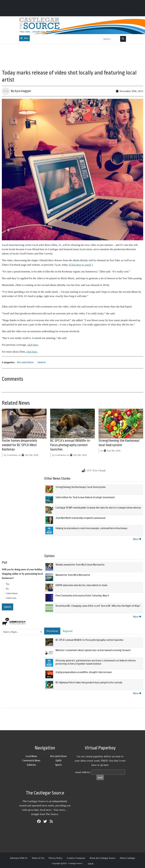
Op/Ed (58, 761)
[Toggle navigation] (24, 38)
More (137, 539)
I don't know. (12, 593)
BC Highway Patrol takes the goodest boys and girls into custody (89, 682)
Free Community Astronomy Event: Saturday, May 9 (82, 596)
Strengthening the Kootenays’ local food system (81, 487)
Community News (31, 761)
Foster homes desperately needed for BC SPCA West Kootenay (19, 445)
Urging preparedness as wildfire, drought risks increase (84, 672)
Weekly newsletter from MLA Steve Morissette (80, 565)
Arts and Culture (25, 362)
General (42, 362)
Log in (91, 863)
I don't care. (11, 598)
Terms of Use (38, 858)
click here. (33, 345)
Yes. (8, 584)
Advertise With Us (19, 858)
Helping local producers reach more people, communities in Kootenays (91, 528)
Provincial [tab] (52, 631)
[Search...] (111, 39)
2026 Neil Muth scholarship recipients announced (80, 518)
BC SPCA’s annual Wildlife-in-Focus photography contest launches (71, 445)
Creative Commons (76, 858)
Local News (31, 756)
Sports (58, 765)
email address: (83, 772)
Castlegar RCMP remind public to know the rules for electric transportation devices (98, 508)
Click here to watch (80, 265)
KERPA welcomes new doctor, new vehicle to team (81, 585)
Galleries (31, 765)
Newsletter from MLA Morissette (73, 575)
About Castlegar (127, 858)
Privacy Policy (56, 858)
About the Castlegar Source (102, 858)
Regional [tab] (68, 631)
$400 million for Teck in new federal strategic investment (85, 497)
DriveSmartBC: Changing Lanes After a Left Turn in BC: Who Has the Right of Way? (98, 606)
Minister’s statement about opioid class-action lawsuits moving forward (93, 650)
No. (8, 589)
